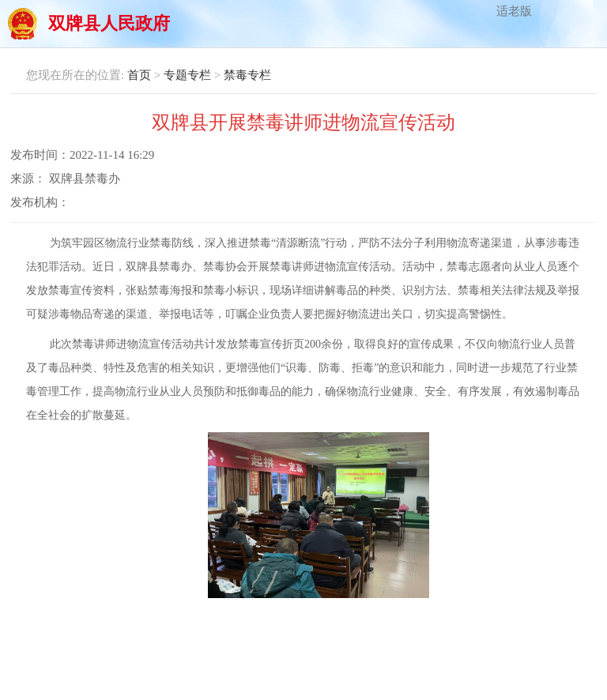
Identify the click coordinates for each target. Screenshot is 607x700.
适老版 (514, 11)
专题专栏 (187, 75)
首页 (139, 75)
